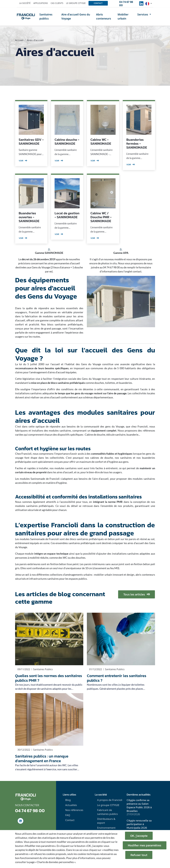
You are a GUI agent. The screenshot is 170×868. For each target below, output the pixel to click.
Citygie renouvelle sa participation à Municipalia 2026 (139, 824)
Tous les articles (136, 594)
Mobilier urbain (123, 16)
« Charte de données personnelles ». (56, 862)
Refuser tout (139, 855)
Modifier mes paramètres (145, 845)
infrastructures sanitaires (44, 579)
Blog (68, 800)
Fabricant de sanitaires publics (108, 812)
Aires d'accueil (35, 40)
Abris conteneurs (104, 16)
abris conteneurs (145, 575)
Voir (23, 161)
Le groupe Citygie (76, 3)
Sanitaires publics (46, 16)
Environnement (106, 828)
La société (25, 3)
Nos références (74, 810)
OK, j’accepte (139, 836)
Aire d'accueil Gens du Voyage (76, 16)
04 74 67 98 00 (126, 4)
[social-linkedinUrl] (141, 4)
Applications (41, 3)
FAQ (68, 815)
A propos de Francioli (110, 800)
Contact (98, 3)
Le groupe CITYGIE (108, 805)
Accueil (19, 40)
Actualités (71, 805)
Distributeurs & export (106, 821)
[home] (26, 17)
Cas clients (57, 3)
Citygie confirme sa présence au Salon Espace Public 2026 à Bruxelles (139, 805)
